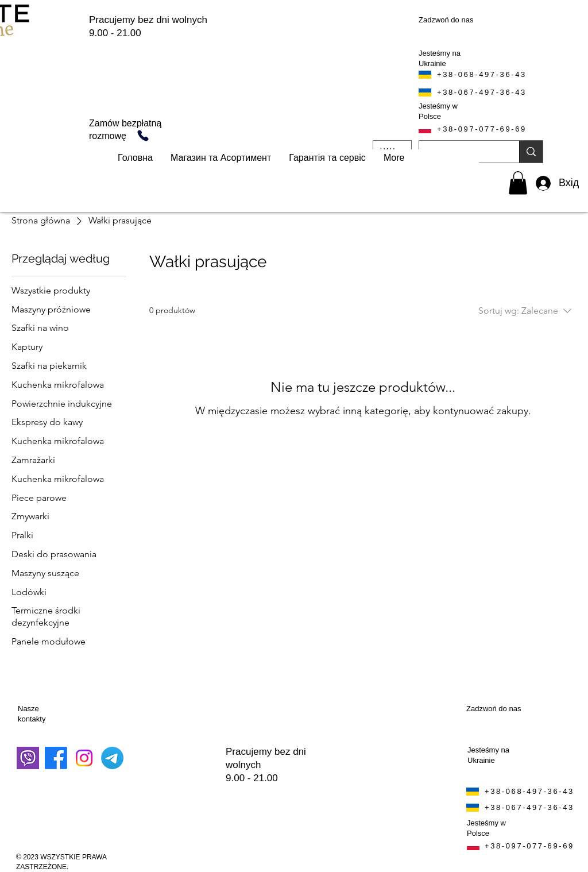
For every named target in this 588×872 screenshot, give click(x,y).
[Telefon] (143, 136)
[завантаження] (28, 758)
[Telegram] (112, 758)
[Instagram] (84, 758)
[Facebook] (56, 758)
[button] (518, 183)
